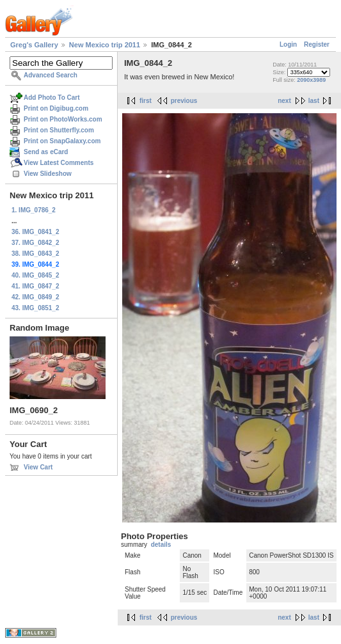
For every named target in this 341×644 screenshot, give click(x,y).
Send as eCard (46, 152)
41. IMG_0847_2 (36, 286)
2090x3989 (311, 80)
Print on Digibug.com (56, 108)
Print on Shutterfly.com (59, 130)
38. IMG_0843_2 (36, 254)
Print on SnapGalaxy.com (62, 141)
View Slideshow (48, 174)
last (314, 101)
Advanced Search (51, 75)
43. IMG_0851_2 (36, 308)
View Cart (38, 467)
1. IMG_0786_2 (34, 210)
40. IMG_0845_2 (36, 275)
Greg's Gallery (34, 45)
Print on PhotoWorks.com (63, 119)
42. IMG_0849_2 (36, 297)
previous (184, 101)
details (161, 545)
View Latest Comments (59, 163)
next (284, 101)
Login (288, 44)
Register (317, 44)
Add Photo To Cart (52, 98)
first (146, 101)
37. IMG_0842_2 (36, 243)
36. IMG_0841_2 (36, 232)
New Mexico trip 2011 (105, 45)
